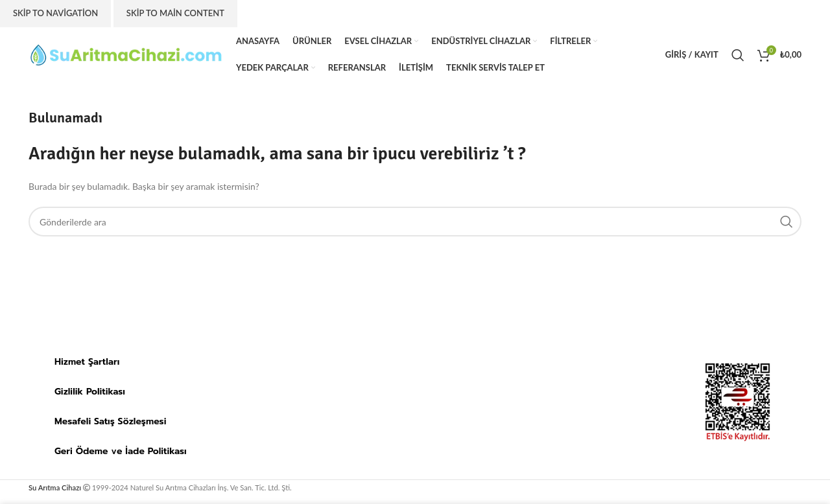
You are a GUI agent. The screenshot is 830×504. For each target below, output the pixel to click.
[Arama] (738, 55)
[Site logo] (126, 53)
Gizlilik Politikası (90, 392)
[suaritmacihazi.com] (453, 402)
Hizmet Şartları (87, 362)
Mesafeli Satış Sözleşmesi (110, 421)
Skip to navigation (55, 13)
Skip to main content (175, 13)
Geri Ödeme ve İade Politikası (121, 451)
